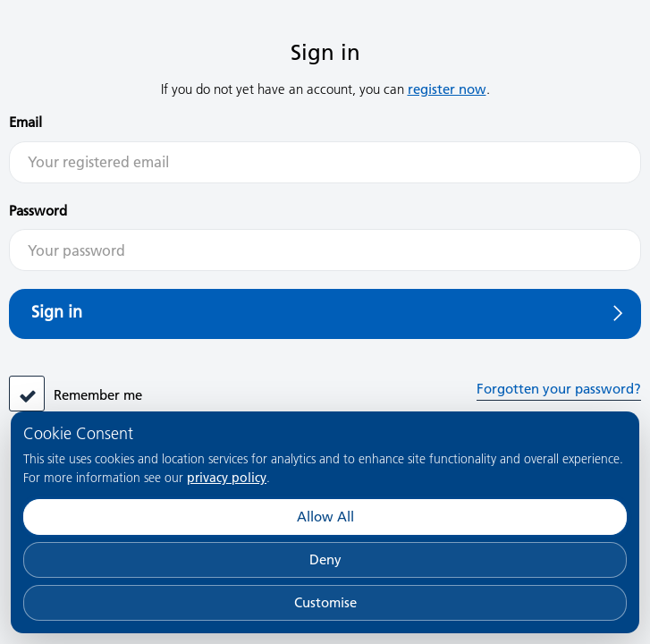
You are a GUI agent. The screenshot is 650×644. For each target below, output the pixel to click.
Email (25, 122)
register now (447, 89)
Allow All (325, 517)
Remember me (98, 395)
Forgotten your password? (559, 389)
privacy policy (227, 478)
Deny (325, 559)
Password (38, 211)
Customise (325, 602)
